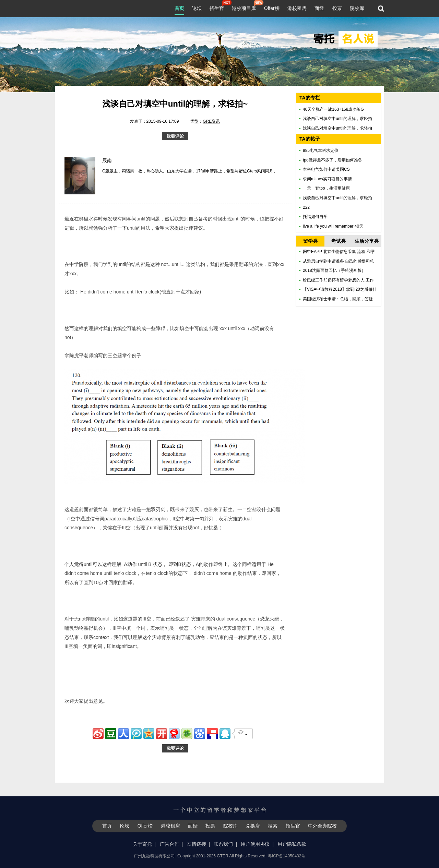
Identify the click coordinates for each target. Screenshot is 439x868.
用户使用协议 (255, 844)
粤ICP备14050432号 (287, 856)
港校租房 (297, 8)
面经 (319, 8)
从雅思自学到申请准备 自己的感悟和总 (338, 261)
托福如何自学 (315, 217)
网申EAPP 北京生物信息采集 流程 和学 (339, 252)
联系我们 (223, 844)
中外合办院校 (322, 826)
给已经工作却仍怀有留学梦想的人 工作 (338, 280)
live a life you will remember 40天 (333, 226)
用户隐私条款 (292, 844)
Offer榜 (272, 8)
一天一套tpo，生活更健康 (326, 188)
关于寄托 (142, 844)
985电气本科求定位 (321, 150)
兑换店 (253, 826)
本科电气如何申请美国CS (326, 169)
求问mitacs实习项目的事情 (327, 179)
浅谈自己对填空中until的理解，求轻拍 (337, 119)
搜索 (273, 826)
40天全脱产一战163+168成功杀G (333, 109)
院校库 (357, 8)
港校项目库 (244, 8)
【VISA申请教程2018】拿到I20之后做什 (340, 289)
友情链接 (197, 844)
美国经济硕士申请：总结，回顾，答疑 (338, 299)
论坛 (197, 8)
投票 (337, 8)
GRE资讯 (211, 121)
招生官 (217, 8)
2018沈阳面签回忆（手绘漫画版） (334, 270)
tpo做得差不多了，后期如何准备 (333, 160)
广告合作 (169, 844)
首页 (179, 8)
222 (306, 207)
